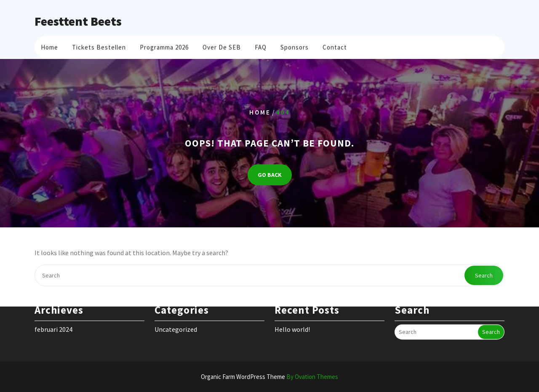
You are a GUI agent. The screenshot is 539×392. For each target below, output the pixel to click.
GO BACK (270, 175)
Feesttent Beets (78, 21)
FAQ (261, 46)
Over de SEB (222, 46)
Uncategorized (176, 324)
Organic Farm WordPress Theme (269, 377)
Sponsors (295, 46)
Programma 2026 (164, 46)
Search (484, 275)
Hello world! (292, 324)
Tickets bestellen (99, 46)
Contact (335, 46)
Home (49, 46)
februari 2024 (53, 324)
